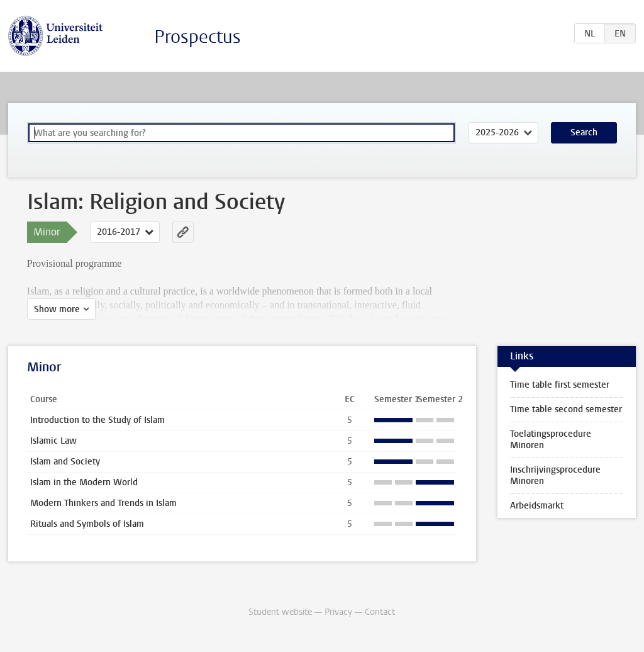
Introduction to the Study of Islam (97, 420)
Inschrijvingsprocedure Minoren (555, 475)
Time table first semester (560, 385)
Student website (280, 612)
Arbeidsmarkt (537, 506)
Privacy (338, 612)
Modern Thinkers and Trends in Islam (103, 503)
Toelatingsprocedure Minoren (551, 440)
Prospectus (197, 37)
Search (584, 132)
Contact (380, 612)
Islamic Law (53, 441)
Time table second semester (566, 409)
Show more (57, 309)
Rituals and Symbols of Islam (87, 524)
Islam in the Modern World (84, 482)
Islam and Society (65, 462)
